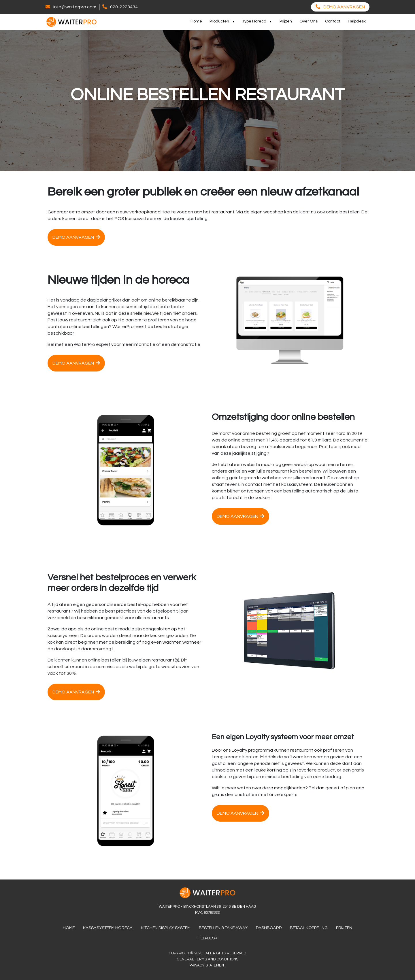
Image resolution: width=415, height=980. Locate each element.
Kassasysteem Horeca (108, 928)
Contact (333, 21)
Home (196, 21)
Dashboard (269, 928)
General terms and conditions (208, 959)
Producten (219, 21)
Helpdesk (357, 21)
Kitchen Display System (166, 928)
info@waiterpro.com (75, 7)
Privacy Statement (208, 965)
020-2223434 (124, 7)
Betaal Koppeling (309, 928)
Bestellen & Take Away (223, 928)
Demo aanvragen (76, 237)
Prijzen (286, 21)
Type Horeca (254, 21)
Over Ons (309, 21)
